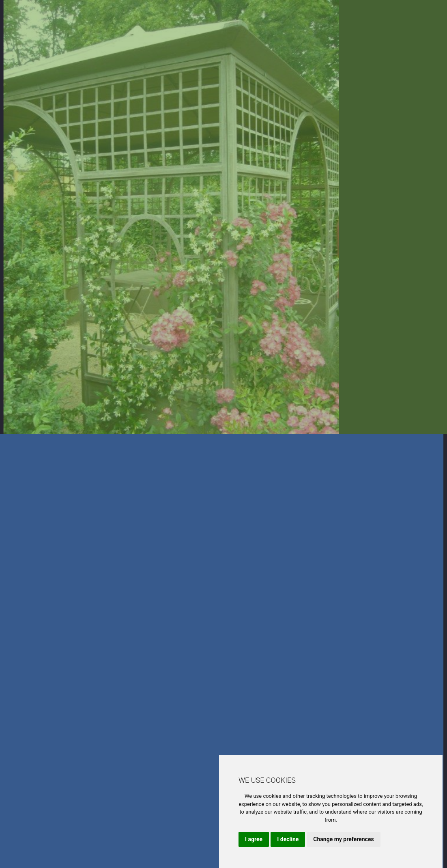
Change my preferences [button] (343, 839)
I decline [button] (288, 839)
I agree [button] (254, 839)
